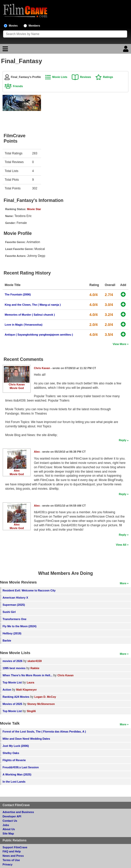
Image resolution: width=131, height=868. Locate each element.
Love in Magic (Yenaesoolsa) (23, 325)
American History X (15, 598)
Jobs (6, 825)
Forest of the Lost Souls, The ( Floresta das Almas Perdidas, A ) (44, 732)
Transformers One (14, 619)
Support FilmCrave (15, 847)
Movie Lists (60, 77)
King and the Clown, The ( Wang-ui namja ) (33, 305)
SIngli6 (31, 711)
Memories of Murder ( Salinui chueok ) (30, 315)
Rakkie (35, 668)
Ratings (108, 77)
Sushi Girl (9, 612)
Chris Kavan (17, 384)
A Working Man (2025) (17, 774)
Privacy (7, 864)
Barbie (7, 641)
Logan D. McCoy (45, 697)
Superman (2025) (14, 605)
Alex (17, 471)
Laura (30, 682)
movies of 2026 (12, 661)
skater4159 (35, 661)
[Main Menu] (5, 50)
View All (121, 545)
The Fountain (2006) (18, 294)
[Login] (126, 50)
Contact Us (10, 821)
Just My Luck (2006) (16, 746)
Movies (13, 26)
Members (34, 26)
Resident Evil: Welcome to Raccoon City (29, 590)
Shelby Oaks (11, 753)
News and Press (13, 856)
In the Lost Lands (14, 782)
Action (7, 690)
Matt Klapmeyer (26, 690)
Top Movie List (12, 682)
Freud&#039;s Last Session (21, 767)
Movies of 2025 (12, 704)
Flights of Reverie (14, 760)
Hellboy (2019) (12, 633)
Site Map (8, 833)
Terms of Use (11, 860)
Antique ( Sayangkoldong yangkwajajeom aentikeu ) (39, 335)
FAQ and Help (12, 851)
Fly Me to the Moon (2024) (19, 626)
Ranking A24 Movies (16, 697)
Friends (18, 86)
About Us (9, 829)
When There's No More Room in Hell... (28, 675)
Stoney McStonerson (41, 704)
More (123, 583)
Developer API (12, 816)
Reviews (85, 77)
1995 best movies (14, 668)
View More (120, 344)
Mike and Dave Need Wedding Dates (26, 739)
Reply (122, 440)
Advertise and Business (18, 812)
